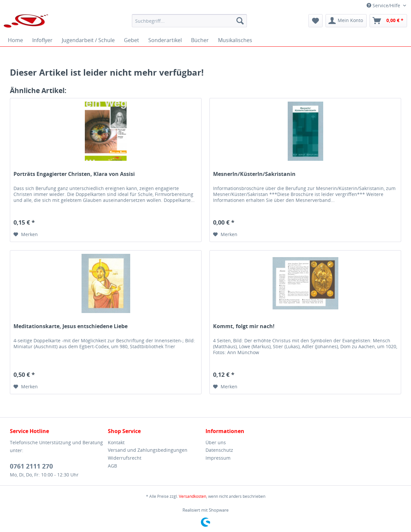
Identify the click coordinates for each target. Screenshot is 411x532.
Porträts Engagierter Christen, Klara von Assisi (74, 174)
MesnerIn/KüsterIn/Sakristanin (254, 174)
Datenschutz (219, 450)
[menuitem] (189, 21)
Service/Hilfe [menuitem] (384, 5)
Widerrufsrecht (125, 458)
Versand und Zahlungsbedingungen (148, 450)
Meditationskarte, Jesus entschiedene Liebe (71, 326)
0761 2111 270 (31, 466)
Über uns (216, 442)
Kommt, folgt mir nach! (244, 326)
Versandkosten (193, 496)
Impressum (218, 458)
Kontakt (116, 442)
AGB (112, 466)
